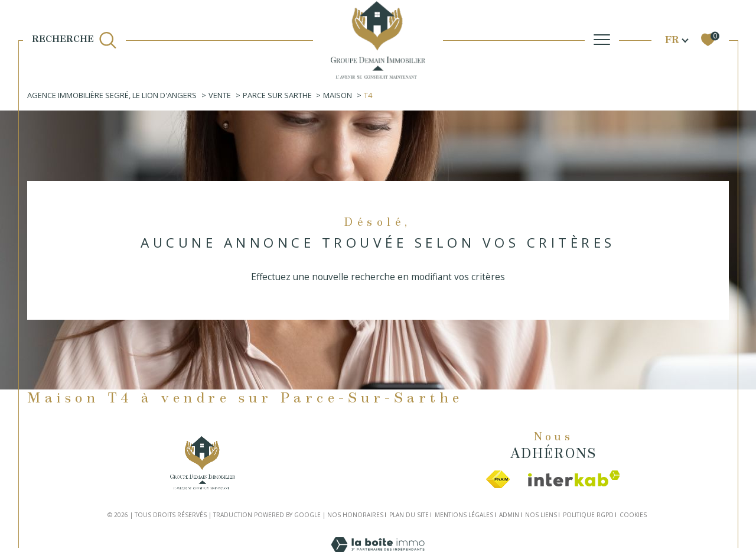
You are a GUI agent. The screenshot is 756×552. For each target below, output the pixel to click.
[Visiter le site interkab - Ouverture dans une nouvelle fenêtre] (574, 478)
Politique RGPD (588, 515)
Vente (220, 95)
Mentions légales (464, 515)
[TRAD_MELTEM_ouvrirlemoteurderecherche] (74, 40)
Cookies (633, 515)
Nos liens (541, 515)
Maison (338, 95)
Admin (509, 515)
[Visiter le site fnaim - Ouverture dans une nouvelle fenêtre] (498, 479)
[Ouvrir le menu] (602, 40)
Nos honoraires (355, 515)
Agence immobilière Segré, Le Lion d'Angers (112, 95)
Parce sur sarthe (277, 95)
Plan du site (409, 515)
